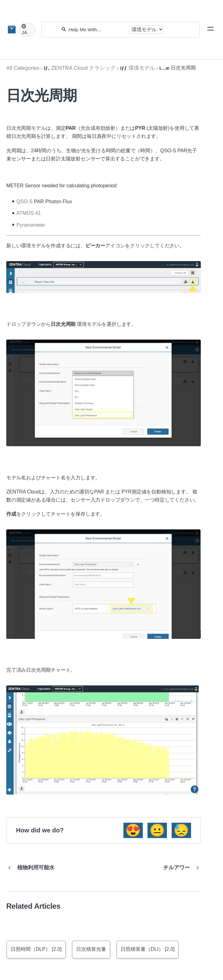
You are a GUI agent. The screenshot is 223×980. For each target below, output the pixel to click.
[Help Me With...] (97, 30)
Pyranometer (31, 225)
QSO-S (24, 202)
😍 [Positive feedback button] (133, 830)
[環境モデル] (137, 68)
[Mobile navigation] (210, 30)
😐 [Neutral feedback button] (157, 830)
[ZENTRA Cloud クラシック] (80, 68)
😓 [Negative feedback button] (181, 830)
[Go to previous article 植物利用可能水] (33, 868)
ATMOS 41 (29, 213)
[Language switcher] (27, 30)
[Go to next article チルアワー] (180, 868)
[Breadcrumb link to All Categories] (23, 68)
